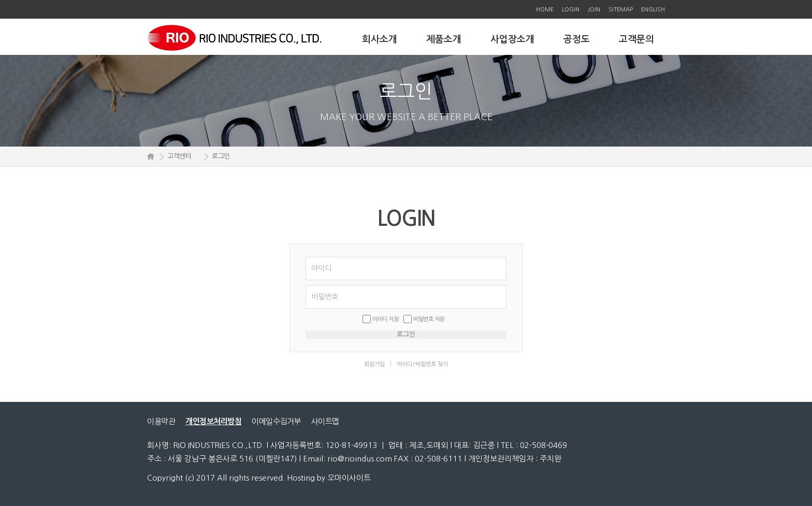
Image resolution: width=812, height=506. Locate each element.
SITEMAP (621, 10)
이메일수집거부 (276, 421)
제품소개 (444, 39)
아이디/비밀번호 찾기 (422, 364)
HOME (545, 10)
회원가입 (374, 364)
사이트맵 (325, 421)
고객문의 (636, 39)
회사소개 (380, 39)
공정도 (577, 39)
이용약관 (161, 421)
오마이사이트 (349, 478)
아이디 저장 (385, 319)
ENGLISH (653, 10)
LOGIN (571, 10)
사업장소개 (512, 39)
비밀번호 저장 (429, 319)
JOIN (594, 10)
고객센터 (179, 156)
